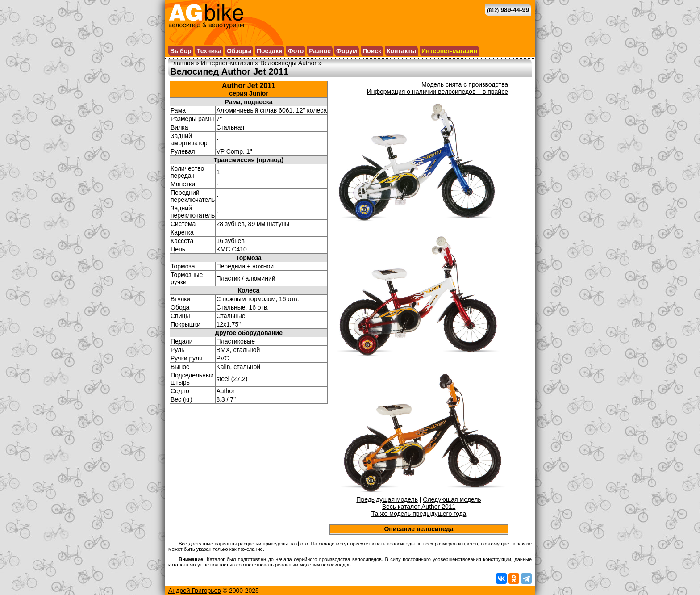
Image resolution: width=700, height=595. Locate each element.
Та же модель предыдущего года (419, 514)
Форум (347, 51)
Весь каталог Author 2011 (419, 507)
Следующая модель (452, 499)
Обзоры (239, 51)
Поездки (270, 51)
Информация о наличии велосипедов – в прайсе (437, 92)
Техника (209, 51)
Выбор (181, 51)
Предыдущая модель (387, 499)
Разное (320, 51)
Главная (182, 63)
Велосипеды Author (288, 63)
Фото (296, 51)
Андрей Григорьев (195, 591)
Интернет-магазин (449, 51)
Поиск (372, 51)
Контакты (401, 51)
